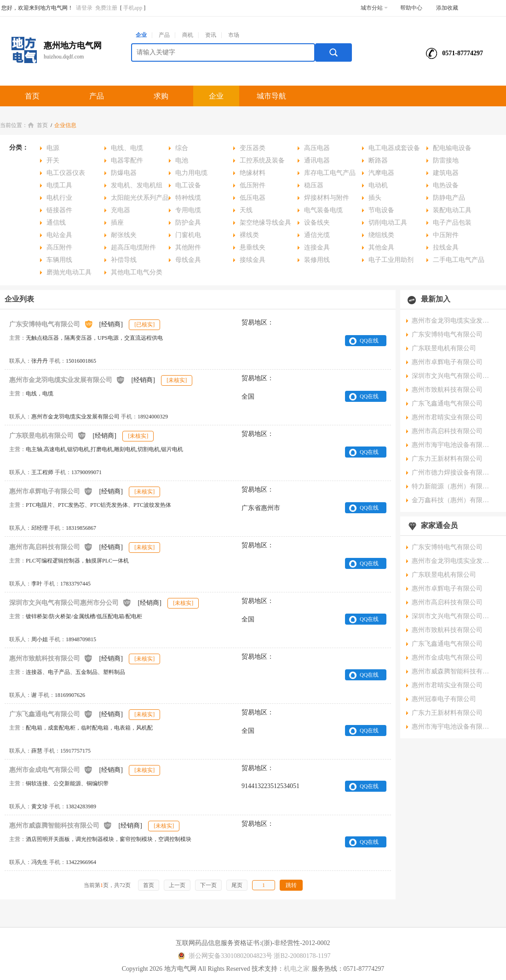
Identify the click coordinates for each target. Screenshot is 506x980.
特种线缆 (188, 198)
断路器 (378, 160)
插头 (375, 198)
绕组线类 (381, 235)
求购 (161, 96)
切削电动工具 (388, 223)
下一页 (208, 885)
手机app (133, 8)
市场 (234, 35)
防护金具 (188, 223)
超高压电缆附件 (133, 247)
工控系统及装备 (262, 160)
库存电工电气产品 (330, 173)
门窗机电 (188, 235)
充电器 (121, 210)
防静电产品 (449, 198)
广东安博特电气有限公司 (51, 324)
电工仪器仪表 (66, 173)
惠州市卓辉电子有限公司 (51, 491)
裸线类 (249, 235)
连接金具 (317, 247)
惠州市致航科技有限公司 (51, 658)
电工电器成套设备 (394, 148)
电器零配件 (127, 160)
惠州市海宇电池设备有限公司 (453, 445)
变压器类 (253, 148)
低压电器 (253, 198)
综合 (182, 148)
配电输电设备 (452, 148)
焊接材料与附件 (327, 198)
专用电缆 (188, 210)
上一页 (177, 885)
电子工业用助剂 (391, 260)
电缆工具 (59, 185)
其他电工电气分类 (137, 272)
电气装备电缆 (323, 210)
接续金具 (253, 260)
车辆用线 (59, 260)
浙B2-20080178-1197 (302, 956)
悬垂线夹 (253, 247)
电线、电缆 (127, 148)
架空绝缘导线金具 (265, 223)
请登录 (84, 8)
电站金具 (59, 235)
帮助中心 (411, 8)
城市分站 (374, 8)
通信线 (56, 223)
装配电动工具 (452, 210)
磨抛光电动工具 (69, 272)
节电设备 (381, 210)
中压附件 (446, 235)
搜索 (333, 52)
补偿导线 (124, 260)
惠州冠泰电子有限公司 (444, 699)
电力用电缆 (191, 173)
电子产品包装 (452, 223)
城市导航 (271, 96)
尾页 (237, 885)
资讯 (211, 35)
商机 (188, 35)
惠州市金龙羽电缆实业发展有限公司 (67, 380)
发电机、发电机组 (137, 185)
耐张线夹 (124, 235)
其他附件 (188, 247)
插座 (117, 223)
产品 (164, 35)
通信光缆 (317, 235)
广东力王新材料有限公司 (447, 459)
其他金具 (381, 247)
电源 (53, 148)
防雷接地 (446, 160)
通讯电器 (317, 160)
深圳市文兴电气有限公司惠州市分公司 (70, 602)
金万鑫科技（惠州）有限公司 (453, 500)
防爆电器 (124, 173)
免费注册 (106, 8)
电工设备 (188, 185)
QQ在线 (369, 341)
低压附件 (253, 185)
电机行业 (59, 198)
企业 (141, 35)
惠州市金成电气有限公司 (51, 769)
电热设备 (446, 185)
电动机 (378, 185)
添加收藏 (447, 8)
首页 (32, 96)
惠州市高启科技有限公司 (51, 547)
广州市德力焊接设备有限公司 (453, 473)
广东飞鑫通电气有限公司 (51, 714)
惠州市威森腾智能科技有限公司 (61, 825)
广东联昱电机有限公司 (48, 435)
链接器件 (59, 210)
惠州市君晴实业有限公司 (447, 417)
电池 (182, 160)
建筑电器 (446, 173)
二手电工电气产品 (459, 260)
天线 (246, 210)
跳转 (291, 885)
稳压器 (314, 185)
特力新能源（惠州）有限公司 (453, 486)
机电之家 (297, 969)
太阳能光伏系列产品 (140, 198)
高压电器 (317, 148)
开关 (53, 160)
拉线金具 (446, 247)
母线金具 (188, 260)
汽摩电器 (381, 173)
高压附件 (59, 247)
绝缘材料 (253, 173)
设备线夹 (317, 223)
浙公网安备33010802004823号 (224, 956)
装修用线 (317, 260)
